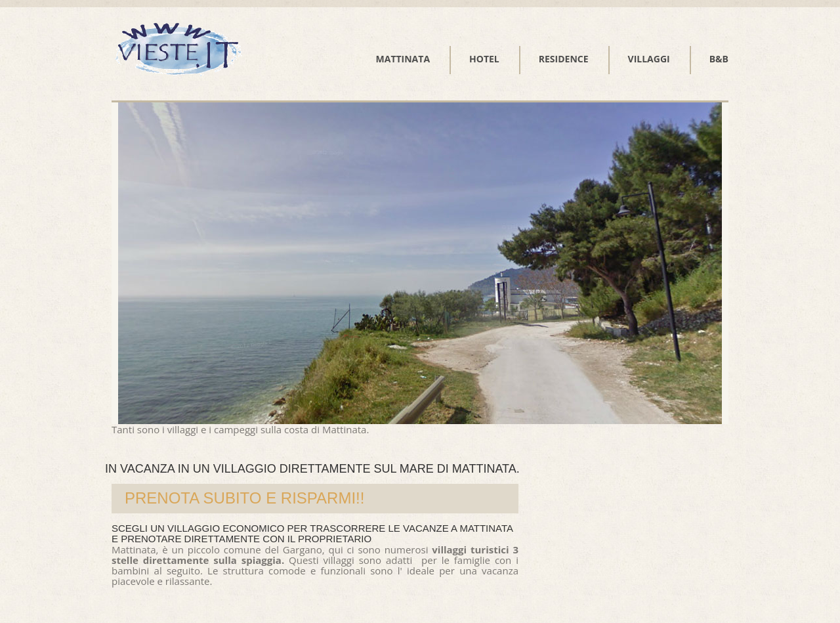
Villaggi (649, 59)
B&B (719, 59)
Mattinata (403, 59)
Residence (564, 59)
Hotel (484, 59)
